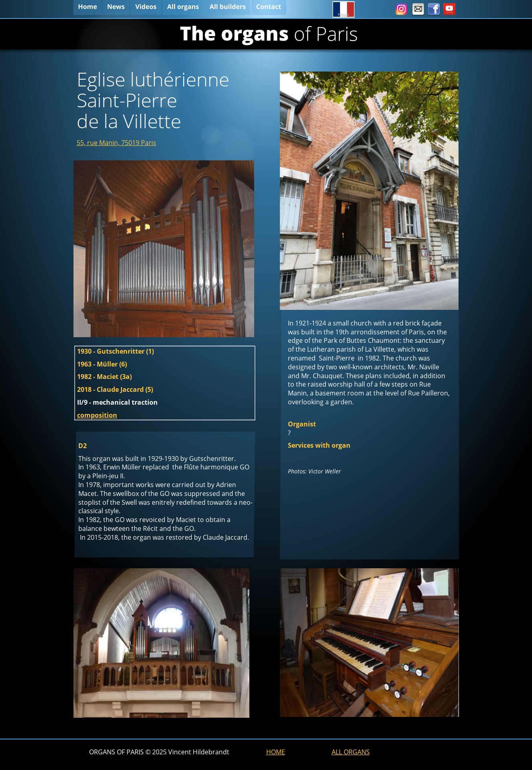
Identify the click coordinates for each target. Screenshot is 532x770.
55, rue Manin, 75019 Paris (116, 143)
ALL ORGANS (351, 752)
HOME (276, 752)
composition (97, 415)
